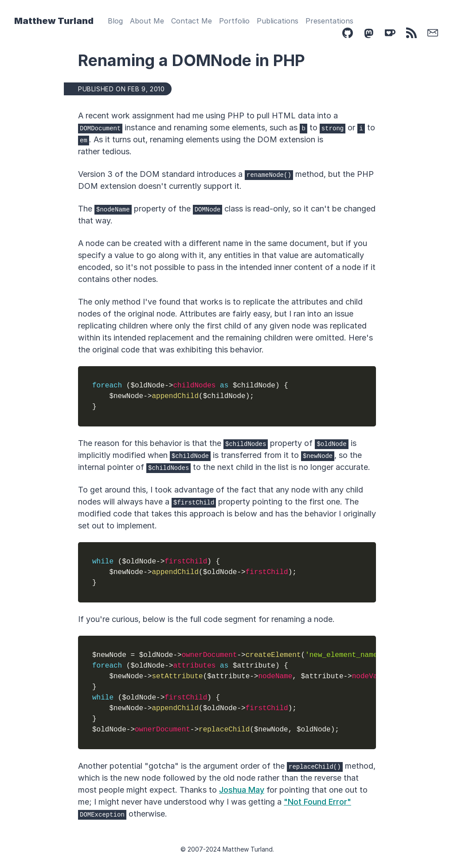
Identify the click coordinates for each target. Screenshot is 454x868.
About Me (147, 21)
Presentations (329, 21)
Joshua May (242, 790)
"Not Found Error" (317, 802)
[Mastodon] (369, 33)
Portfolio (234, 21)
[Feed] (411, 33)
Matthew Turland (54, 21)
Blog (115, 21)
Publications (278, 21)
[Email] (433, 33)
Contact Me (192, 21)
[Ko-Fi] (390, 33)
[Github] (348, 33)
